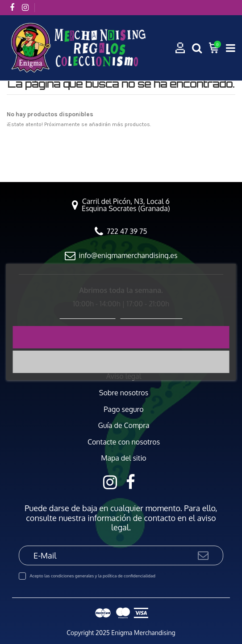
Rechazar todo (121, 362)
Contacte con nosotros (124, 442)
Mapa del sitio (124, 458)
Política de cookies (88, 315)
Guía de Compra (123, 426)
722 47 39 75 (127, 231)
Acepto (121, 337)
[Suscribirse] (203, 555)
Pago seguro (123, 409)
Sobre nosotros (124, 393)
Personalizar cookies (151, 315)
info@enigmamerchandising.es (128, 255)
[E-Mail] (108, 555)
